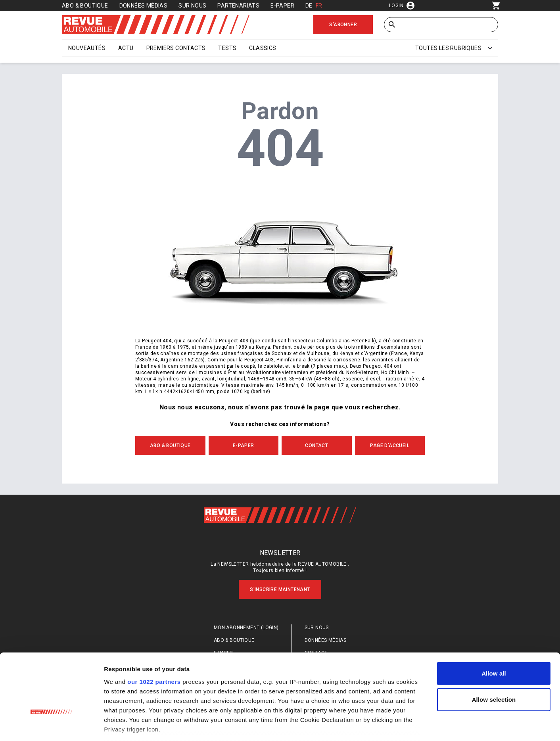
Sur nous (192, 6)
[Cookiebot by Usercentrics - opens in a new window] (51, 726)
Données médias (144, 6)
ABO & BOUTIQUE (170, 445)
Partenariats (238, 6)
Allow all (494, 620)
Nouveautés (87, 48)
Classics (263, 48)
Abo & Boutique (85, 6)
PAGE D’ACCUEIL (390, 445)
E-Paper (282, 6)
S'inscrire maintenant (280, 589)
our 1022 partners (154, 628)
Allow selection (494, 646)
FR (319, 6)
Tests (227, 48)
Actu (126, 48)
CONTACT (316, 445)
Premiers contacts (176, 48)
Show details (416, 725)
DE (309, 6)
